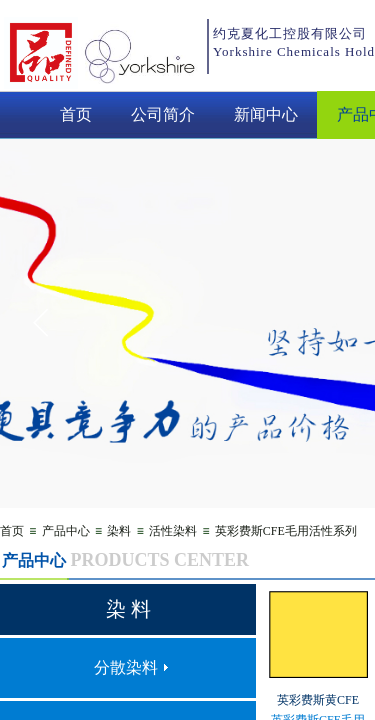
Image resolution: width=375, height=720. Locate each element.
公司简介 (163, 114)
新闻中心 (266, 114)
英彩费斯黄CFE (318, 700)
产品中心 (66, 531)
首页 (76, 114)
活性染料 (173, 531)
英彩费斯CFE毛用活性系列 (286, 531)
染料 (119, 531)
